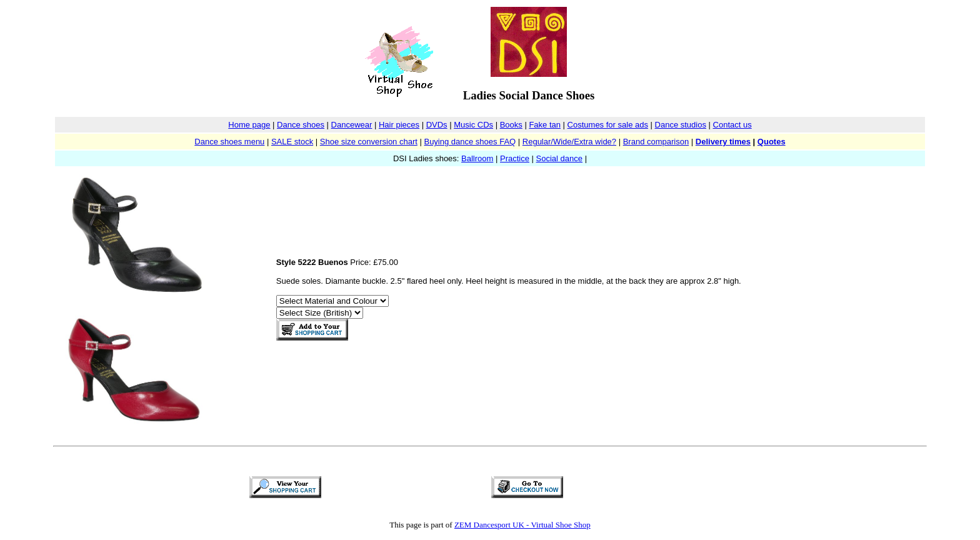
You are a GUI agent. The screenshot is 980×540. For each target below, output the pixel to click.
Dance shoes (301, 125)
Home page (249, 125)
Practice (515, 158)
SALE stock (292, 142)
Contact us (732, 125)
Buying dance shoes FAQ (470, 142)
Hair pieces (399, 125)
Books (511, 125)
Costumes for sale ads (608, 125)
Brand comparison (656, 142)
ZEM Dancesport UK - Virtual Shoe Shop (522, 525)
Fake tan (545, 125)
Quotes (772, 142)
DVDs (437, 125)
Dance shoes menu (229, 142)
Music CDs (473, 125)
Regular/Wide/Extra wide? (569, 142)
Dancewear (352, 125)
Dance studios (681, 125)
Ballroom (477, 158)
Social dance (559, 158)
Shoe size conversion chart (369, 142)
